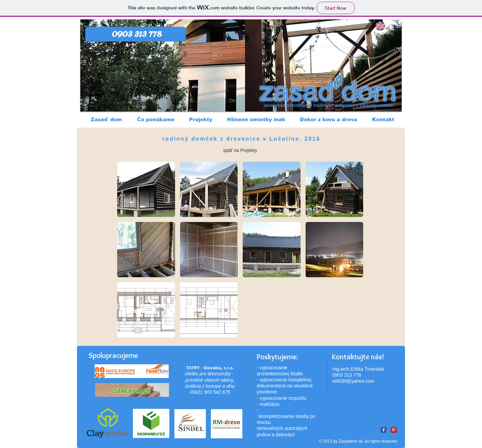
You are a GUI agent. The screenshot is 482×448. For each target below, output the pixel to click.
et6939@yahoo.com (353, 381)
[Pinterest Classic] (394, 430)
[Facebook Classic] (384, 430)
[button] (146, 189)
